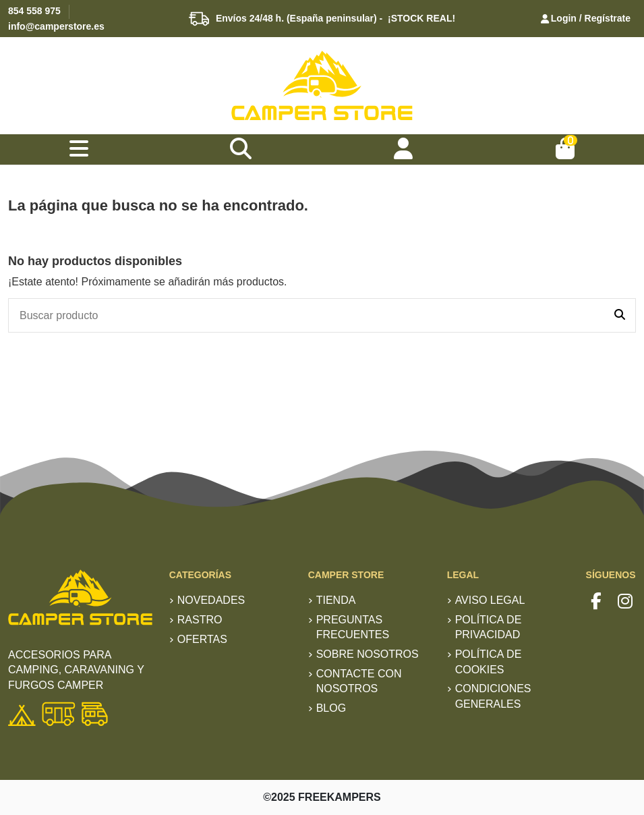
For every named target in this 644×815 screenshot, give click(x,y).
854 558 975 (34, 11)
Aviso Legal (490, 600)
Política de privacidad (489, 627)
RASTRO (200, 620)
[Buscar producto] (620, 316)
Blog (331, 708)
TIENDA (336, 600)
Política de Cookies (489, 662)
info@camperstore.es (56, 26)
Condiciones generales (493, 696)
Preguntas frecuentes (353, 627)
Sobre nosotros (368, 654)
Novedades (211, 600)
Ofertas (202, 639)
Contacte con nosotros (359, 681)
